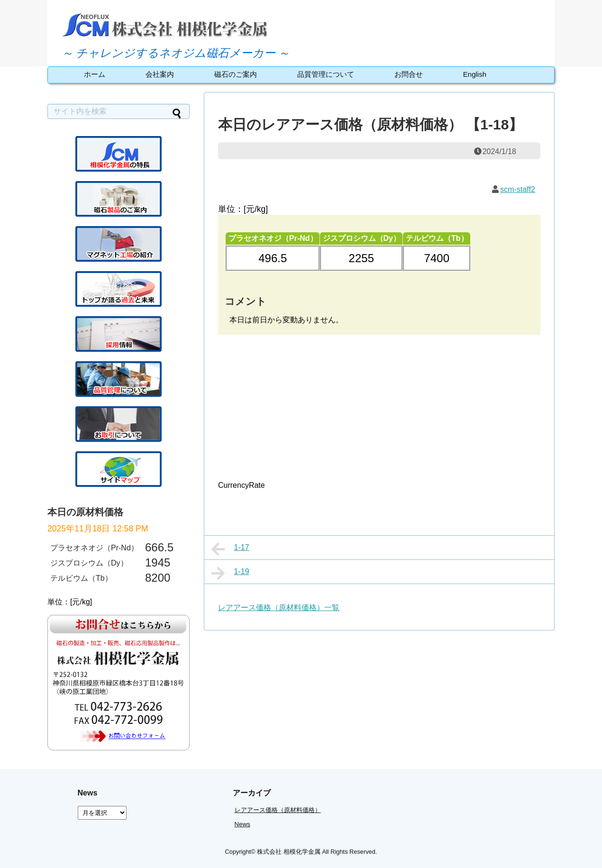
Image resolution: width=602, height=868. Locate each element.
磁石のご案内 (236, 74)
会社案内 (160, 74)
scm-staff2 (518, 189)
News (242, 824)
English (475, 74)
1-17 (230, 549)
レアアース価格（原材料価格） (278, 810)
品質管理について (326, 74)
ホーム (95, 74)
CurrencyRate (242, 485)
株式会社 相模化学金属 (289, 852)
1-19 (230, 573)
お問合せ (409, 74)
